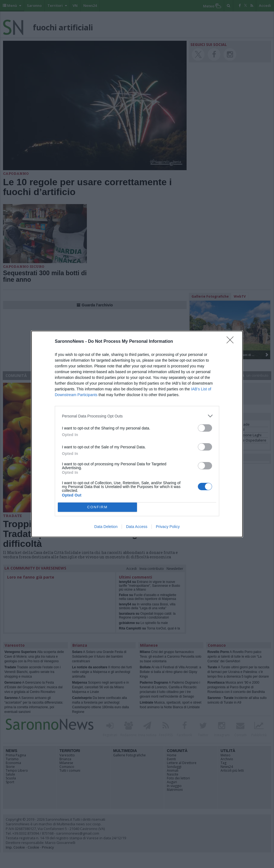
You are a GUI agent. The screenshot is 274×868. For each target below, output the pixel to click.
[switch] (205, 428)
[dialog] (137, 434)
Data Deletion (106, 527)
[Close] (232, 342)
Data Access (137, 527)
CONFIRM (97, 507)
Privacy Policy (168, 527)
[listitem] (137, 416)
